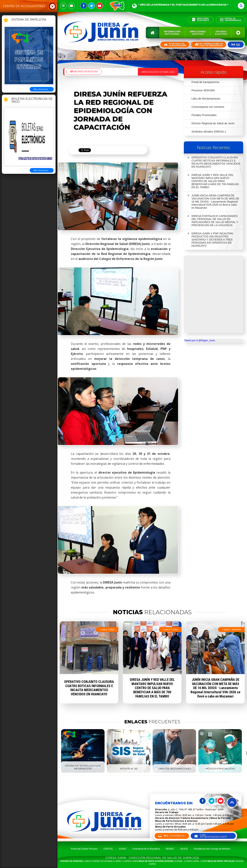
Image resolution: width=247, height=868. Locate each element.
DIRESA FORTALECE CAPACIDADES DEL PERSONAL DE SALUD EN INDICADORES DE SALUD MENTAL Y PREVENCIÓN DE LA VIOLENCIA (213, 221)
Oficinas (221, 33)
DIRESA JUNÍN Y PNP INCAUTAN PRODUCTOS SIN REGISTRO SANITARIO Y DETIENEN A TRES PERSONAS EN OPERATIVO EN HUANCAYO (210, 240)
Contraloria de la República (146, 849)
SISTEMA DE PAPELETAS (29, 20)
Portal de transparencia (205, 82)
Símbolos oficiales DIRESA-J (209, 132)
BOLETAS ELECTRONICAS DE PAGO (32, 100)
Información (172, 33)
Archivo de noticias (84, 71)
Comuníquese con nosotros (208, 107)
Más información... (42, 89)
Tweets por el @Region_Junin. (200, 340)
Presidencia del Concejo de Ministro (212, 849)
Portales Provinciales (204, 115)
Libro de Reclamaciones (206, 99)
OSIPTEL (108, 849)
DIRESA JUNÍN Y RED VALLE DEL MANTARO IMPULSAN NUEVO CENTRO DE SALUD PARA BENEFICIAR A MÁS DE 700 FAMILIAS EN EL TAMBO (213, 181)
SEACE (184, 849)
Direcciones (198, 33)
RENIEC (170, 849)
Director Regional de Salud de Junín (213, 123)
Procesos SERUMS (203, 90)
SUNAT (123, 849)
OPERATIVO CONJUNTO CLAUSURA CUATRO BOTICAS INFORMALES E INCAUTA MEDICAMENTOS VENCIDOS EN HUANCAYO (214, 162)
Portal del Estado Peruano (84, 849)
